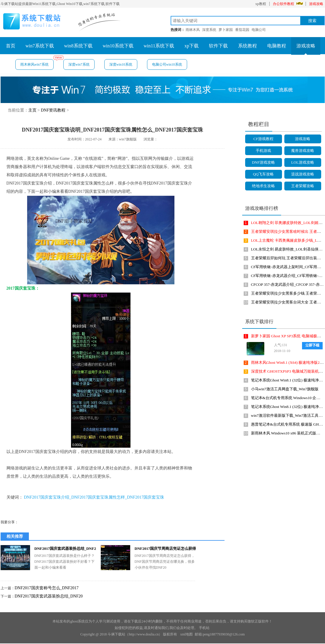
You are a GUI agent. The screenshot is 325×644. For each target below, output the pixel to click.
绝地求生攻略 (263, 186)
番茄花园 (242, 30)
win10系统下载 (118, 46)
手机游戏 (263, 151)
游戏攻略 (316, 4)
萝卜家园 (226, 30)
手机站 (204, 628)
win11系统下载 (159, 46)
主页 (32, 110)
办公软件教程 (283, 4)
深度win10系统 (121, 64)
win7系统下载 (40, 46)
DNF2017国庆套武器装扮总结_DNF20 (49, 596)
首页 (11, 46)
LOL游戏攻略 (302, 162)
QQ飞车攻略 (264, 174)
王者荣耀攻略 (303, 186)
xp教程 (261, 4)
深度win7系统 (79, 64)
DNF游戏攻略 (263, 162)
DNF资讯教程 (53, 110)
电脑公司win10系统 (167, 64)
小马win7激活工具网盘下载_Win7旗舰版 (285, 389)
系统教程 (248, 46)
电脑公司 (259, 30)
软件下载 (218, 46)
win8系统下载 (78, 46)
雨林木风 (193, 30)
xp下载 (192, 46)
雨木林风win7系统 (37, 63)
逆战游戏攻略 (303, 174)
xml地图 (186, 634)
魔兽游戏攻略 (303, 151)
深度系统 (209, 30)
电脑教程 (277, 46)
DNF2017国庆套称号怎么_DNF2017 (47, 588)
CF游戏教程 (263, 139)
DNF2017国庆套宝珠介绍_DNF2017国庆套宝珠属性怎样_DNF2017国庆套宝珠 (94, 497)
